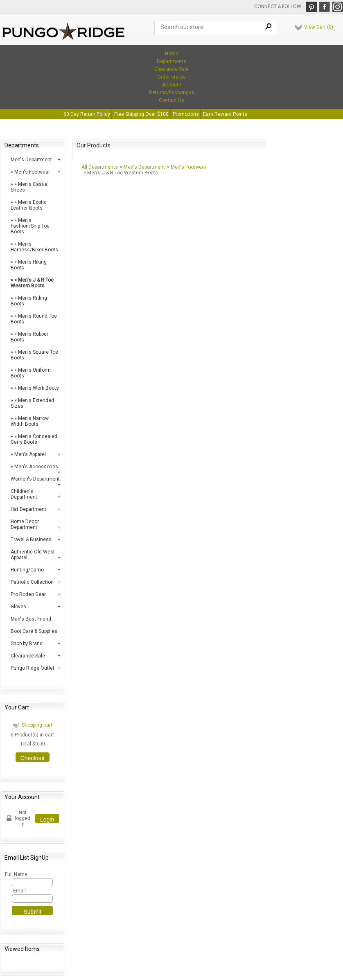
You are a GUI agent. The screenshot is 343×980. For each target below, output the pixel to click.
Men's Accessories (36, 467)
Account (172, 85)
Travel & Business (31, 540)
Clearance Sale (171, 69)
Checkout (33, 758)
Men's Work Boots (38, 388)
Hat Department (28, 509)
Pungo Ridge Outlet (33, 668)
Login (47, 820)
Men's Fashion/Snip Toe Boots (30, 226)
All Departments (100, 167)
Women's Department (35, 479)
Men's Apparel (30, 454)
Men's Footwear (32, 172)
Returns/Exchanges (172, 93)
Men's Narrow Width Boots (30, 421)
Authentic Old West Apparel (33, 555)
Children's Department (24, 494)
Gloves (18, 607)
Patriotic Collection (32, 582)
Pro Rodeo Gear (28, 594)
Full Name (16, 874)
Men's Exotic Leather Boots (29, 205)
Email (19, 891)
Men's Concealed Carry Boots (34, 439)
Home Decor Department (25, 524)
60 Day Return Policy (87, 114)
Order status (171, 77)
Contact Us (171, 100)
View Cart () (319, 27)
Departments (171, 61)
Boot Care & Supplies (34, 631)
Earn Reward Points (225, 114)
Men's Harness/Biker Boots (34, 247)
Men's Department (31, 160)
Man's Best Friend (31, 619)
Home (172, 54)
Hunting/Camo (27, 570)
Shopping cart (37, 725)
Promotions (186, 114)
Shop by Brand (27, 644)
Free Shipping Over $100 (141, 114)
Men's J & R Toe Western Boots (32, 283)
